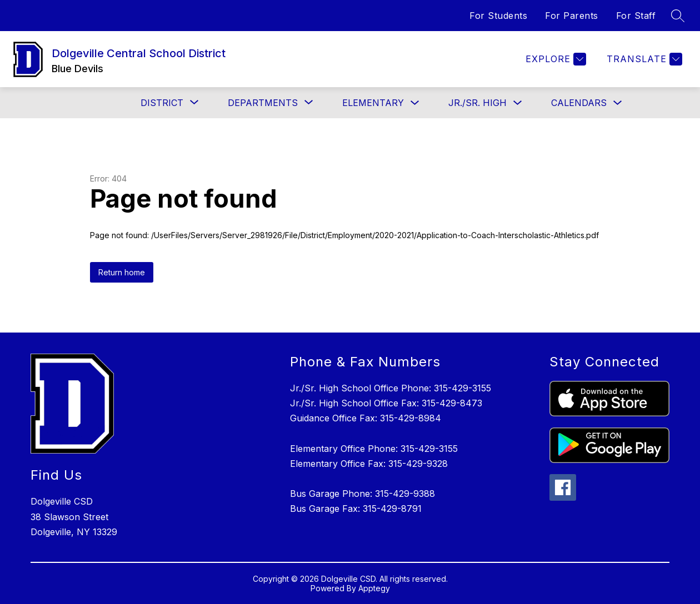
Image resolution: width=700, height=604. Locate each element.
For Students (498, 16)
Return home (122, 272)
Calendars (579, 103)
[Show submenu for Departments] (263, 103)
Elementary (373, 103)
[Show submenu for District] (162, 103)
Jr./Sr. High (477, 103)
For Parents (572, 16)
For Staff (636, 16)
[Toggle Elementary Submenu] (415, 103)
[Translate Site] (643, 59)
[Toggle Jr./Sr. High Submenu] (518, 103)
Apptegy (374, 588)
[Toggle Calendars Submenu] (618, 103)
